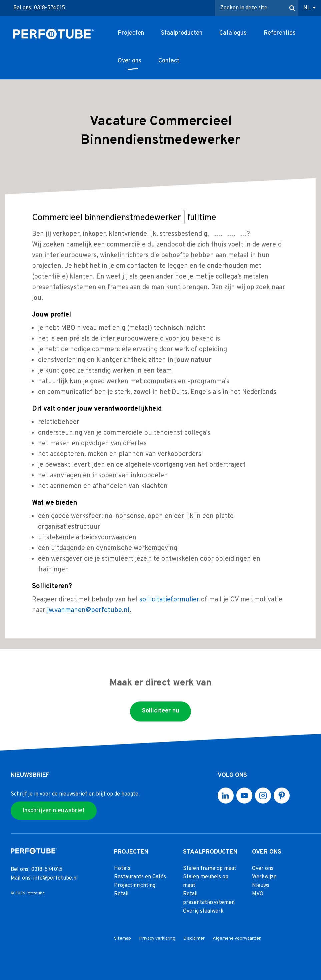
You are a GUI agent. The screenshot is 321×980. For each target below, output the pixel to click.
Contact (169, 61)
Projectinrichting (135, 885)
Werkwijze (264, 877)
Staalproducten (182, 33)
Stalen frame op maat (210, 868)
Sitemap (122, 938)
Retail (121, 894)
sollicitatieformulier (169, 600)
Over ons (129, 61)
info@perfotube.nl (55, 878)
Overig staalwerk (203, 911)
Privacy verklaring (157, 938)
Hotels (122, 868)
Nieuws (261, 885)
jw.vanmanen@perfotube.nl (88, 610)
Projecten (131, 33)
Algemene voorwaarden (237, 938)
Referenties (280, 33)
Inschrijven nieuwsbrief (54, 810)
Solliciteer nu (160, 711)
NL (307, 8)
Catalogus (233, 33)
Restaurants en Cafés (140, 877)
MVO (258, 894)
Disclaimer (194, 938)
